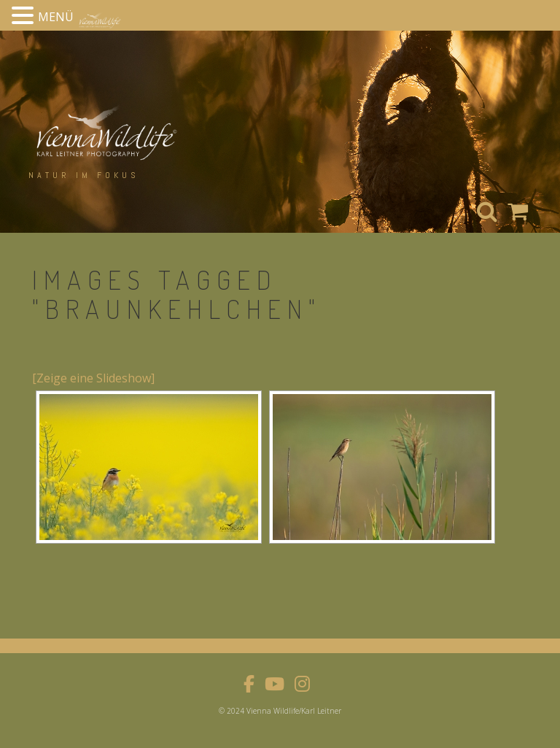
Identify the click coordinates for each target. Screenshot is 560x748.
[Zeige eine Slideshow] (93, 378)
